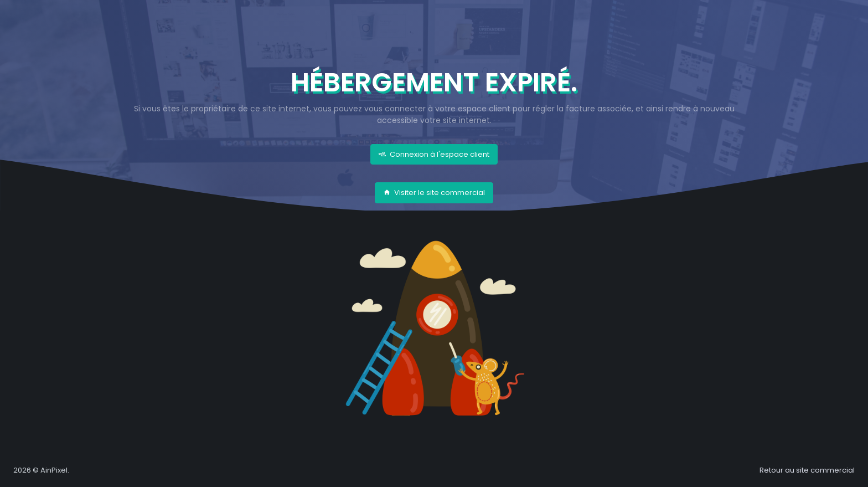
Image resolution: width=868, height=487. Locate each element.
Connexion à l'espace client (434, 154)
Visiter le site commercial (434, 193)
